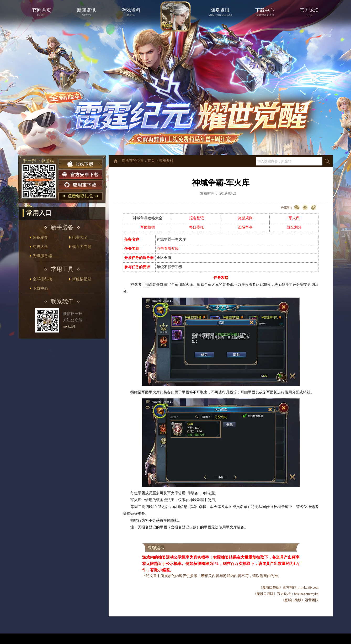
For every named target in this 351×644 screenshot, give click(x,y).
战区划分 (294, 227)
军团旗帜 (148, 227)
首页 (151, 161)
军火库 (294, 218)
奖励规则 (245, 218)
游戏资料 (166, 161)
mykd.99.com (309, 587)
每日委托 (196, 227)
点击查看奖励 (168, 249)
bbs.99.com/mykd (306, 594)
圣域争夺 (245, 227)
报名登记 (196, 218)
